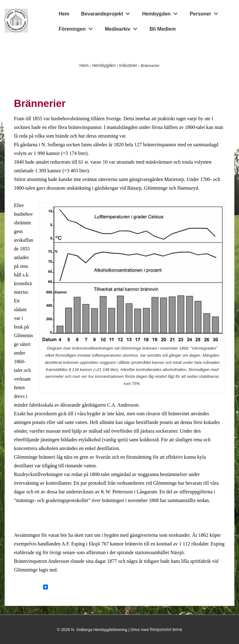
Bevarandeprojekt (107, 13)
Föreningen (77, 28)
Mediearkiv (123, 28)
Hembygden (161, 13)
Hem (64, 14)
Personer (206, 13)
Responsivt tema (166, 629)
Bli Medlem (163, 29)
